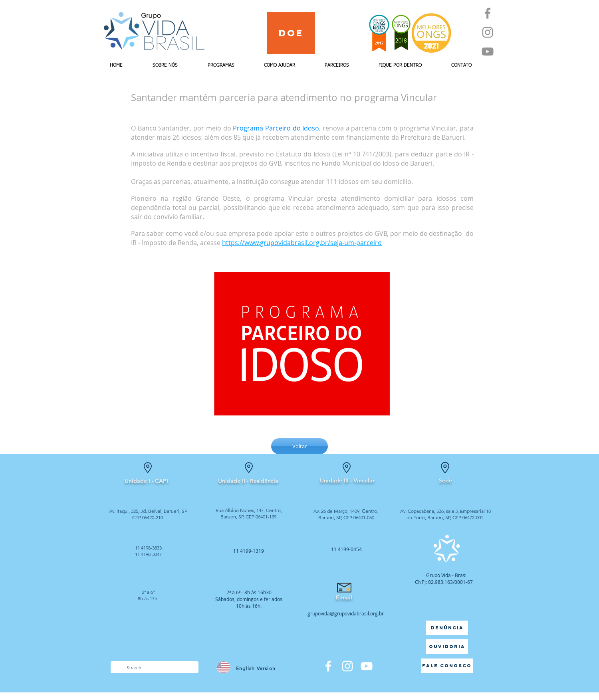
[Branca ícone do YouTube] (367, 666)
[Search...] (154, 668)
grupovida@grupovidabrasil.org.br (346, 613)
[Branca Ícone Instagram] (347, 666)
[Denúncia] (447, 628)
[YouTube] (488, 51)
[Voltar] (299, 446)
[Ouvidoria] (447, 647)
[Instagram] (488, 32)
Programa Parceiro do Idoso (276, 128)
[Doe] (291, 33)
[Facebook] (488, 13)
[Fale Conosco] (447, 666)
